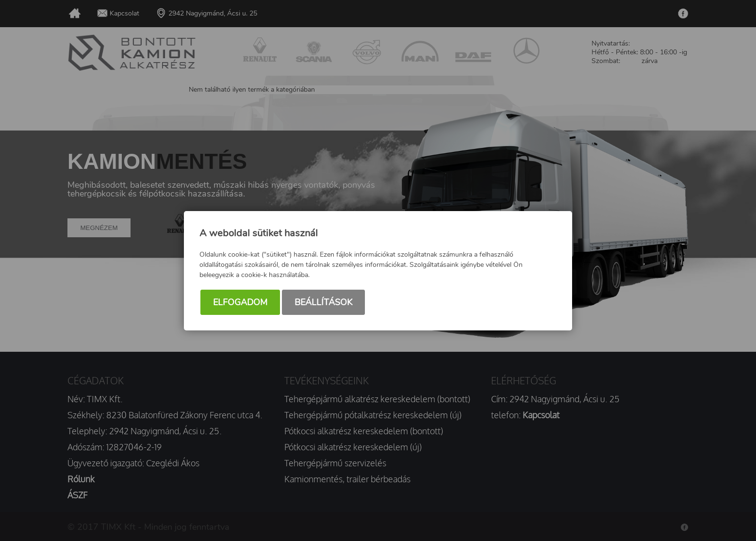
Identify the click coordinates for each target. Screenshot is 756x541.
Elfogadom (240, 302)
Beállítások (323, 302)
